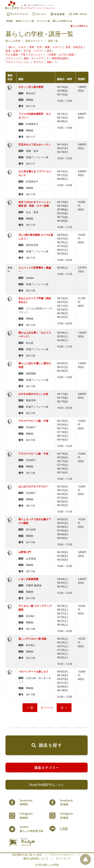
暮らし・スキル (17, 47)
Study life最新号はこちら (47, 785)
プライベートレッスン (18, 62)
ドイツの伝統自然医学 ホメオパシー (35, 116)
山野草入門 (25, 552)
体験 (49, 62)
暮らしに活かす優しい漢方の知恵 (35, 365)
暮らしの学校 (13, 41)
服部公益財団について (36, 859)
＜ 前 (30, 708)
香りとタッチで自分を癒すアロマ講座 (35, 521)
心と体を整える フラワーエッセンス (35, 173)
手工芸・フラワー (34, 51)
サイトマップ (63, 859)
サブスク (39, 62)
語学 (49, 51)
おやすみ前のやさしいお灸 (33, 394)
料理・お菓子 (13, 51)
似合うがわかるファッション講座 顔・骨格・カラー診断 (35, 204)
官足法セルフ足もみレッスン (35, 145)
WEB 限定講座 (60, 58)
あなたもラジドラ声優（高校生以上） (35, 300)
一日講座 (51, 55)
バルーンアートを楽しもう (33, 672)
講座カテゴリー (34, 41)
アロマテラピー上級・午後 (33, 421)
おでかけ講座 (67, 55)
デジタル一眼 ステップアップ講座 (35, 608)
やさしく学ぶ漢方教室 (31, 87)
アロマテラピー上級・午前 (33, 454)
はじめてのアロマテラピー (33, 487)
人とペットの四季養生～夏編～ (35, 270)
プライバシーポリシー (62, 855)
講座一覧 (53, 41)
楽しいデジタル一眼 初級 (32, 639)
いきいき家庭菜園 (28, 579)
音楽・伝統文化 (74, 47)
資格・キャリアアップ (36, 58)
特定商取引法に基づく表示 (27, 855)
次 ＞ (64, 708)
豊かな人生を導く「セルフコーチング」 (35, 335)
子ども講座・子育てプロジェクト (24, 55)
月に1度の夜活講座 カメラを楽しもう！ (36, 237)
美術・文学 (35, 47)
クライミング (13, 58)
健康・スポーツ (54, 47)
